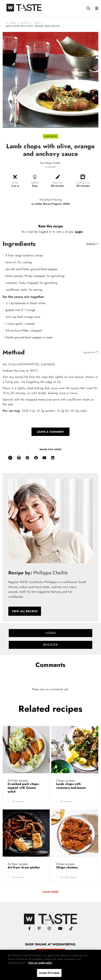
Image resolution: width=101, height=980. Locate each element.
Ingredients (91, 352)
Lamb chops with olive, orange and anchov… (34, 26)
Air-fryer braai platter (24, 867)
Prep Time (58, 183)
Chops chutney (67, 867)
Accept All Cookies (49, 973)
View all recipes (25, 611)
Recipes (25, 23)
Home (13, 23)
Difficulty (35, 183)
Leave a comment (50, 432)
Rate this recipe (51, 226)
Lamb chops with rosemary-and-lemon (72, 786)
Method (92, 244)
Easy (37, 23)
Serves (15, 183)
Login (79, 232)
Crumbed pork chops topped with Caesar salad (23, 788)
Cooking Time (83, 183)
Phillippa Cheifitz (52, 163)
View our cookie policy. (40, 963)
